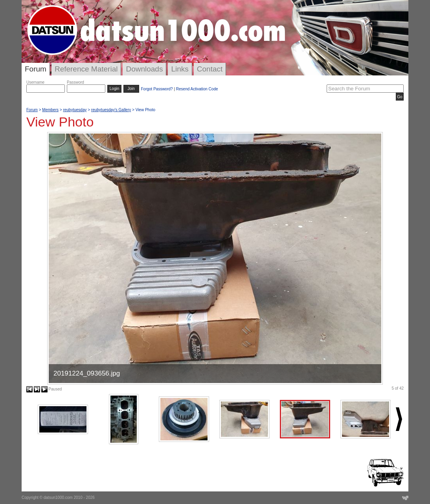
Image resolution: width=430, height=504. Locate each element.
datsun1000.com (58, 498)
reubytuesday (75, 110)
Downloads (144, 69)
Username (35, 82)
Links (180, 69)
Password (75, 82)
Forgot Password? (157, 89)
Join (131, 89)
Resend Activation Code (197, 89)
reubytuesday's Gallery (111, 110)
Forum (36, 69)
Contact (210, 69)
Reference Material (86, 69)
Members (50, 110)
